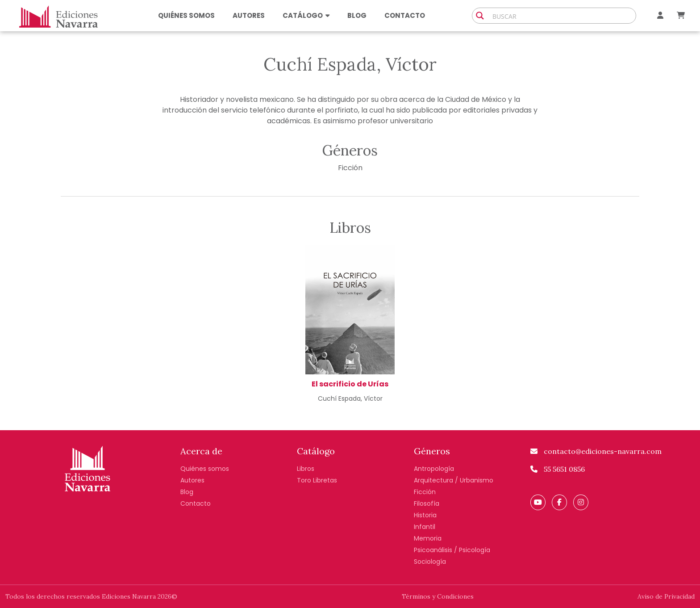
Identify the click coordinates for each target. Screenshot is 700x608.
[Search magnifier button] (480, 16)
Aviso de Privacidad (666, 596)
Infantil (425, 527)
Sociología (430, 562)
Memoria (428, 538)
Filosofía (427, 503)
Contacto (405, 15)
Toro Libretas (317, 480)
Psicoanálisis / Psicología (452, 550)
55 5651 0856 (558, 469)
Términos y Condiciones (438, 596)
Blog (357, 15)
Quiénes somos (186, 15)
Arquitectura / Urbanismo (454, 480)
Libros (306, 469)
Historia (425, 515)
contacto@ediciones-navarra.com (596, 451)
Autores (249, 15)
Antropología (434, 469)
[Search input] (562, 16)
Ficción (350, 168)
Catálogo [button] (306, 15)
